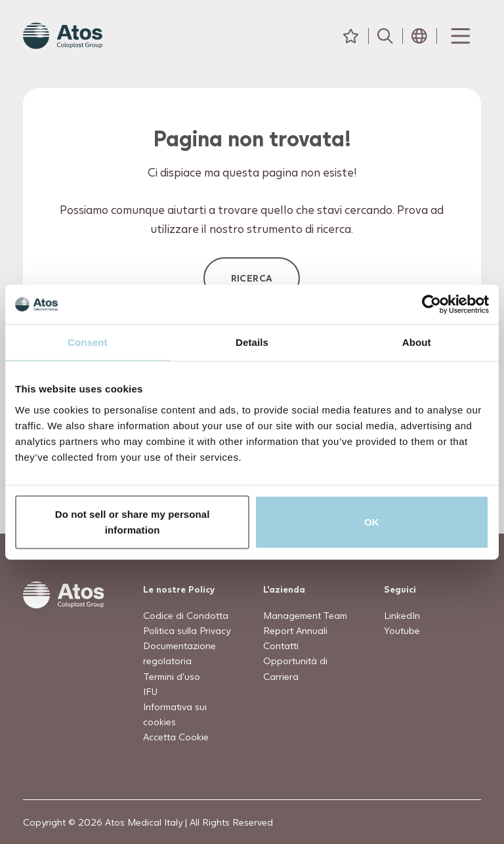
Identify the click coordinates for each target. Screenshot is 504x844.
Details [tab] (252, 342)
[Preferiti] (351, 36)
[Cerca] (385, 36)
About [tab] (417, 342)
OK (372, 521)
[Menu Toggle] (459, 36)
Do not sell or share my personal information (133, 521)
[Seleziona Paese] (419, 36)
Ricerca (252, 278)
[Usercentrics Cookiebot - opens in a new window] (431, 305)
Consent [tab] (88, 342)
